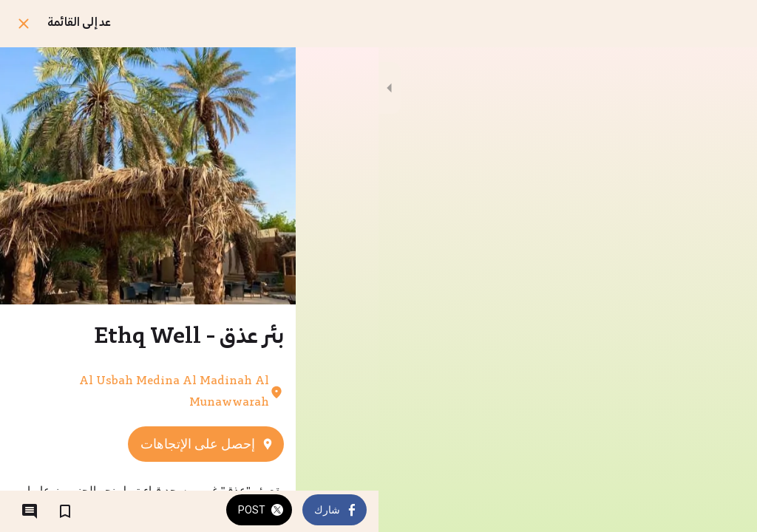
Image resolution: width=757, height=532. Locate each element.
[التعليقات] (30, 511)
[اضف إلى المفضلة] (65, 511)
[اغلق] (24, 24)
